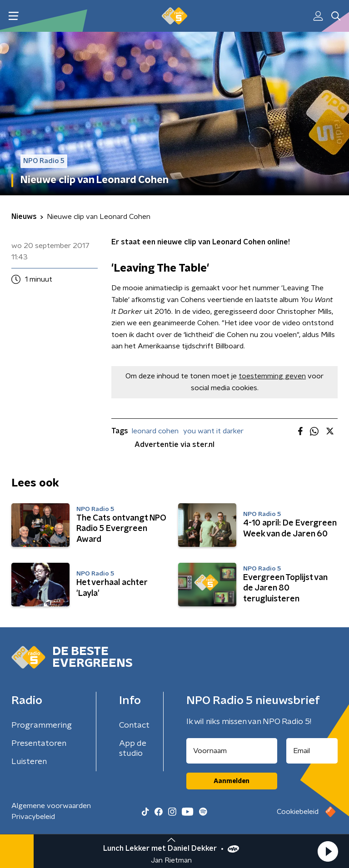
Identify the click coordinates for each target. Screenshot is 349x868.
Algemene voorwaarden (51, 806)
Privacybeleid (33, 817)
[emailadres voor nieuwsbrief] (312, 751)
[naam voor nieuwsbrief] (232, 751)
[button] (328, 851)
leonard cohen (155, 431)
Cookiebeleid (298, 812)
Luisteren (29, 762)
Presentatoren (39, 744)
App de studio (133, 749)
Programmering (42, 725)
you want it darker (213, 431)
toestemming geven (272, 376)
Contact (134, 725)
